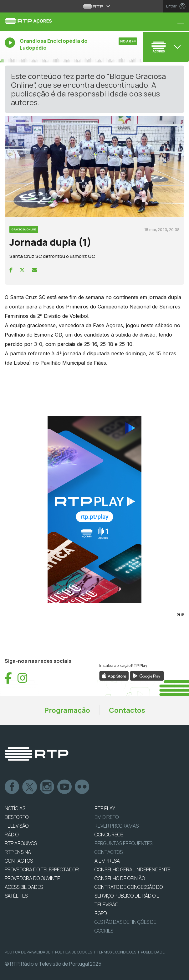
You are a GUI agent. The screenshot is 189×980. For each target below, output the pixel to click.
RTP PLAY (105, 808)
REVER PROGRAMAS (117, 826)
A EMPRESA (107, 861)
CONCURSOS (109, 835)
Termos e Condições (116, 952)
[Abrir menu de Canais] (165, 47)
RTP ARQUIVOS (21, 843)
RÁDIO (12, 835)
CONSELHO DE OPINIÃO (120, 878)
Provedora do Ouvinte (32, 878)
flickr (82, 787)
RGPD (101, 913)
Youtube (65, 787)
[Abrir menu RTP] (95, 6)
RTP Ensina (18, 852)
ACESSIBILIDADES (24, 887)
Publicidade (153, 952)
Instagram (47, 787)
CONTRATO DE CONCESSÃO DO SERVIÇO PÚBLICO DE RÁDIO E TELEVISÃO (129, 896)
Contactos (127, 710)
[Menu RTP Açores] (183, 22)
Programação (67, 710)
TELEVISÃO (17, 826)
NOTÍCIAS (15, 808)
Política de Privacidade (28, 952)
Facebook (12, 787)
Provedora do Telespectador (42, 869)
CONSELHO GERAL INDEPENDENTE (133, 869)
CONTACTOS (19, 861)
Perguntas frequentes (123, 843)
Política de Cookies (74, 952)
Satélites (16, 896)
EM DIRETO (107, 817)
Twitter (30, 787)
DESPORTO (17, 817)
